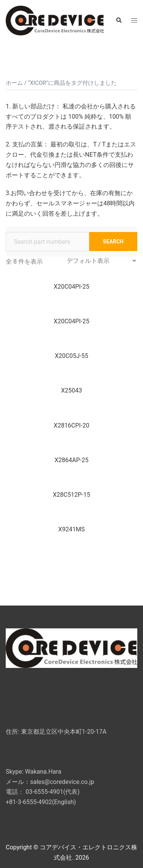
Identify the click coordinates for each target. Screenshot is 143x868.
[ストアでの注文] (101, 261)
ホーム (14, 83)
